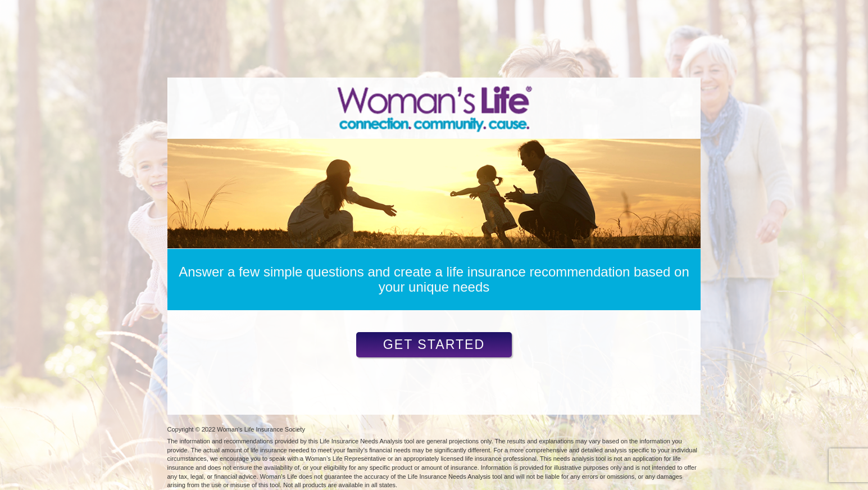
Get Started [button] (434, 344)
